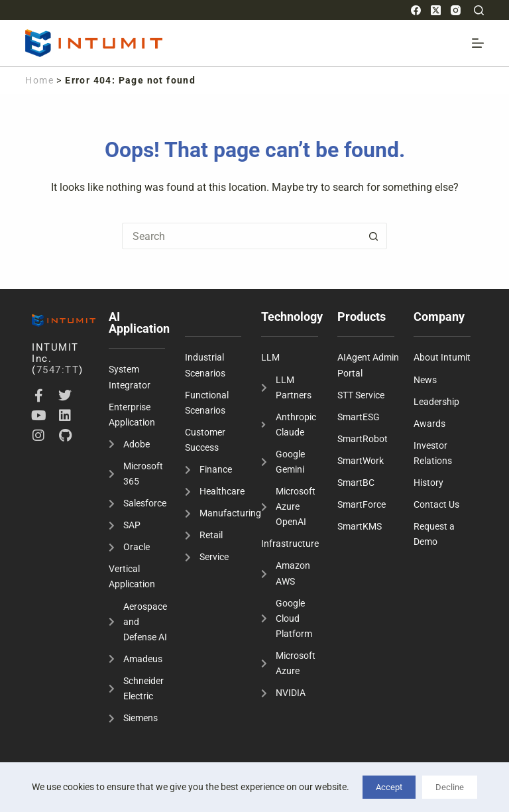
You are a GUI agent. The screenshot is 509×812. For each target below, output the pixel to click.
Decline (450, 787)
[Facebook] (416, 10)
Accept (389, 787)
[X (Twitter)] (436, 10)
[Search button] (374, 236)
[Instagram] (456, 10)
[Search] (479, 10)
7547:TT (58, 370)
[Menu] (478, 43)
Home (39, 80)
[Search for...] (241, 236)
